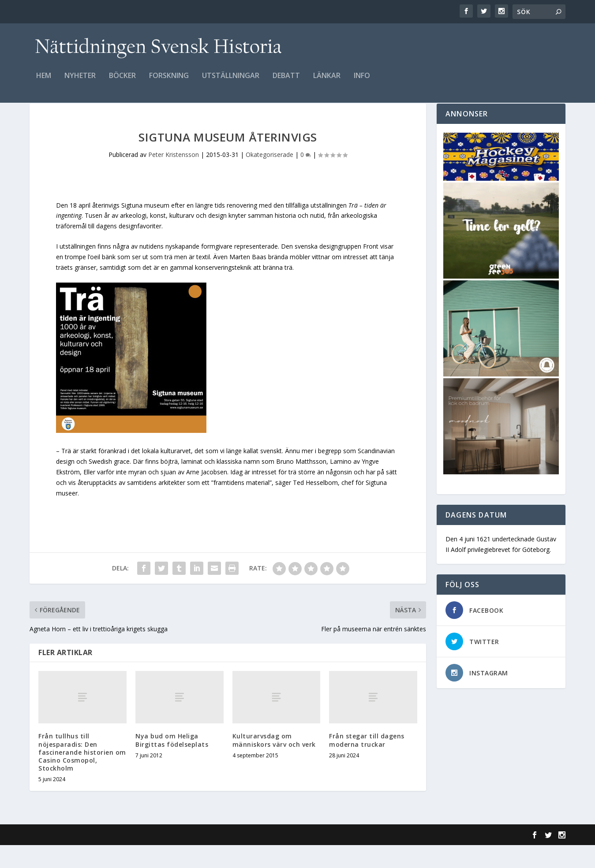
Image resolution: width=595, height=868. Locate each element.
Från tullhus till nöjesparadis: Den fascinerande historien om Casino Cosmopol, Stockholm (82, 775)
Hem (44, 82)
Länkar (327, 82)
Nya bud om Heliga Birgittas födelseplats (172, 763)
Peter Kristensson (174, 177)
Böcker (122, 82)
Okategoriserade (269, 177)
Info (362, 82)
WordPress (173, 858)
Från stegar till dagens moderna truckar (367, 763)
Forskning (169, 82)
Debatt (286, 82)
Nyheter (80, 82)
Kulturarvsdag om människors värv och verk (274, 763)
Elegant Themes (90, 858)
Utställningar (231, 82)
